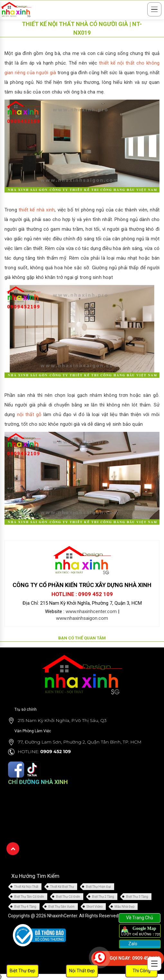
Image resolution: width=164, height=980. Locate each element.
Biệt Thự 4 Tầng (25, 907)
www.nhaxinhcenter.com (91, 611)
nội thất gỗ (29, 414)
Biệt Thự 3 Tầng (137, 897)
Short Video (95, 907)
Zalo (132, 944)
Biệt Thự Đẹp (23, 971)
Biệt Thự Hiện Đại (98, 887)
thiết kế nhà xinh (37, 210)
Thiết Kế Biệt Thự (62, 887)
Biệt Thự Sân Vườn (61, 907)
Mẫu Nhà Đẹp (124, 907)
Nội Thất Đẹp (82, 971)
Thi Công (141, 971)
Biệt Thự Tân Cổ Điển (29, 897)
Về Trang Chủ (140, 918)
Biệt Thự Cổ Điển (68, 897)
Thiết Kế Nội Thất (26, 887)
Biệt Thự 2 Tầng (103, 897)
